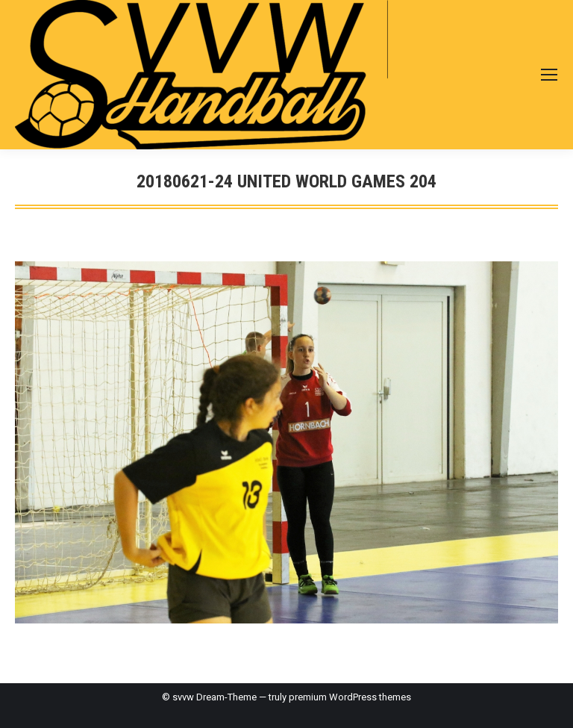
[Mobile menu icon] (549, 75)
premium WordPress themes (350, 697)
